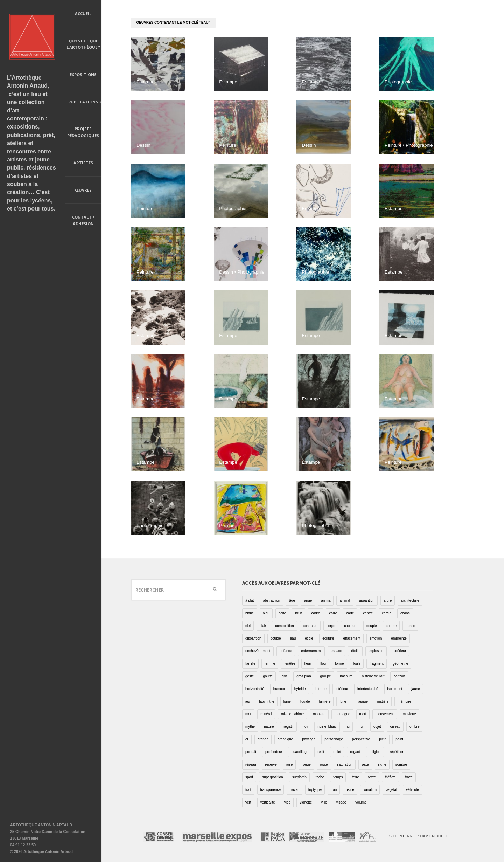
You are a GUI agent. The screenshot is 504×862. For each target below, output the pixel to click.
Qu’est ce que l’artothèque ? (83, 44)
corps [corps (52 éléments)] (331, 626)
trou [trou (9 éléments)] (334, 790)
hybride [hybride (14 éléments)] (300, 689)
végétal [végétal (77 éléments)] (391, 790)
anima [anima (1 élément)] (326, 601)
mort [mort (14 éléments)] (363, 714)
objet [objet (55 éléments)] (377, 727)
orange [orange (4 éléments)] (263, 739)
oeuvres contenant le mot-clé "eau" (173, 23)
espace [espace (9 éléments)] (336, 651)
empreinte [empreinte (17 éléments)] (399, 638)
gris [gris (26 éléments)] (285, 676)
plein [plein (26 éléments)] (383, 739)
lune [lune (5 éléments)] (343, 701)
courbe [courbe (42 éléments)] (391, 626)
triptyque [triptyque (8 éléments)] (315, 790)
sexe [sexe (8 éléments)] (365, 764)
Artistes (83, 163)
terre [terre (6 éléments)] (355, 777)
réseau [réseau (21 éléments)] (251, 764)
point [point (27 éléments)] (399, 739)
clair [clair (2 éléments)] (263, 626)
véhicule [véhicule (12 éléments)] (412, 790)
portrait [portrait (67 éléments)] (251, 752)
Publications (83, 102)
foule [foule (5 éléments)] (357, 664)
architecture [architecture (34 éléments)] (410, 601)
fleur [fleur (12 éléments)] (308, 664)
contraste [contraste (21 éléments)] (310, 626)
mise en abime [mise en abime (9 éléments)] (292, 714)
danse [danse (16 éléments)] (410, 626)
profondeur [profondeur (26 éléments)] (274, 752)
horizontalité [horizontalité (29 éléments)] (255, 689)
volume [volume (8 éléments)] (361, 802)
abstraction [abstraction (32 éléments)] (271, 601)
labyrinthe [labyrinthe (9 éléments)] (267, 701)
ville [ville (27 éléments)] (324, 802)
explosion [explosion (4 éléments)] (376, 651)
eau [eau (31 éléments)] (293, 638)
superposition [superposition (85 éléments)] (272, 777)
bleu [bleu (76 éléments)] (266, 613)
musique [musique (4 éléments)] (409, 714)
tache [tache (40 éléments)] (320, 777)
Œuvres (83, 190)
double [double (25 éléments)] (276, 638)
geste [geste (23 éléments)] (250, 676)
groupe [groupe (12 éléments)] (325, 676)
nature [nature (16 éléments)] (269, 727)
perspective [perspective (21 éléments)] (361, 739)
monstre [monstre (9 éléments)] (319, 714)
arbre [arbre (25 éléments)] (388, 601)
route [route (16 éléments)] (324, 764)
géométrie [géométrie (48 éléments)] (400, 664)
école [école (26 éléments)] (309, 638)
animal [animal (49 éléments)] (345, 601)
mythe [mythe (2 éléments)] (250, 727)
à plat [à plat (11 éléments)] (250, 601)
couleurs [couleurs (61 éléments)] (351, 626)
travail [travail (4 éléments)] (295, 790)
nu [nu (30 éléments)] (348, 727)
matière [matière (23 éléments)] (383, 701)
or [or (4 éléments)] (247, 739)
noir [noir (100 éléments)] (306, 727)
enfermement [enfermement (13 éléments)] (311, 651)
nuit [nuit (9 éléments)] (362, 727)
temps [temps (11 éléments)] (338, 777)
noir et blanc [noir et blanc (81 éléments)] (327, 727)
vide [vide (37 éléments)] (287, 802)
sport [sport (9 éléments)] (249, 777)
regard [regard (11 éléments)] (355, 752)
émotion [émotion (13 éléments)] (376, 638)
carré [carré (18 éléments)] (333, 613)
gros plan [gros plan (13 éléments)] (304, 676)
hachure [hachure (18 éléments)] (346, 676)
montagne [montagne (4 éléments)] (342, 714)
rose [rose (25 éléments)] (289, 764)
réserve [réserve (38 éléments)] (271, 764)
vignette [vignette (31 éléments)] (306, 802)
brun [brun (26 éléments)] (299, 613)
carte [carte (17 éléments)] (350, 613)
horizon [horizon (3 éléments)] (399, 676)
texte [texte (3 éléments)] (372, 777)
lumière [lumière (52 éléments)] (325, 701)
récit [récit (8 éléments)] (321, 752)
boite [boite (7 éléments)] (282, 613)
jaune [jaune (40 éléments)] (415, 689)
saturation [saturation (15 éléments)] (345, 764)
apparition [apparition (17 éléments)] (367, 601)
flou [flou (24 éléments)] (323, 664)
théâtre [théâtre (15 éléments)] (390, 777)
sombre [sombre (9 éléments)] (401, 764)
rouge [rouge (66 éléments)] (306, 764)
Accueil (83, 13)
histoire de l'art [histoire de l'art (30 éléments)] (373, 676)
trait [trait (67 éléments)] (248, 790)
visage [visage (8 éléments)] (341, 802)
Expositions (83, 74)
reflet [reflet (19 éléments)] (337, 752)
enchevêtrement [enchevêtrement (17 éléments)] (258, 651)
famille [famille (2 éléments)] (250, 664)
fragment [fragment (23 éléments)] (376, 664)
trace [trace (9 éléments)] (409, 777)
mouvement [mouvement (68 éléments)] (385, 714)
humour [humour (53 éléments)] (279, 689)
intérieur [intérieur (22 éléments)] (342, 689)
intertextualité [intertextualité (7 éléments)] (368, 689)
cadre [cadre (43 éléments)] (316, 613)
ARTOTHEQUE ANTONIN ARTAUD (41, 825)
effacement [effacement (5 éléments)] (352, 638)
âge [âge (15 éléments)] (292, 601)
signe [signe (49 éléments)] (382, 764)
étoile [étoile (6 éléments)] (355, 651)
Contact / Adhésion (83, 220)
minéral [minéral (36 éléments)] (266, 714)
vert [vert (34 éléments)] (248, 802)
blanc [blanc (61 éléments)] (250, 613)
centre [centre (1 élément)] (368, 613)
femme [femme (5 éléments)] (270, 664)
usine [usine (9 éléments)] (350, 790)
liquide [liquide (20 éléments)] (305, 701)
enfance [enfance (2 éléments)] (286, 651)
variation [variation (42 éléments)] (370, 790)
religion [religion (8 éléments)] (375, 752)
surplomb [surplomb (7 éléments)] (299, 777)
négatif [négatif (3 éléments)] (288, 727)
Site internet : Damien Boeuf (419, 836)
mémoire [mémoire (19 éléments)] (404, 701)
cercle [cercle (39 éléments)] (387, 613)
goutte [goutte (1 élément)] (268, 676)
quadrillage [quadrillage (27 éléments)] (300, 752)
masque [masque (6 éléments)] (362, 701)
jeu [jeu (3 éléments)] (248, 701)
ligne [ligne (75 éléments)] (287, 701)
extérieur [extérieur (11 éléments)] (400, 651)
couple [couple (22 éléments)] (372, 626)
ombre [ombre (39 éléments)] (414, 727)
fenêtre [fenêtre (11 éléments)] (290, 664)
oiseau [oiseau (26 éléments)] (395, 727)
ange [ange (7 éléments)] (308, 601)
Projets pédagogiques (83, 132)
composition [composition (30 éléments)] (284, 626)
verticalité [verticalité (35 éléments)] (268, 802)
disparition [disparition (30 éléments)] (253, 638)
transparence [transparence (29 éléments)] (271, 790)
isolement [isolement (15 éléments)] (395, 689)
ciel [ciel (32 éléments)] (248, 626)
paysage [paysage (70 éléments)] (309, 739)
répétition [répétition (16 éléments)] (397, 752)
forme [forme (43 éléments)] (339, 664)
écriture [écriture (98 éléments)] (328, 638)
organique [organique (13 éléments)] (285, 739)
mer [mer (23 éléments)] (248, 714)
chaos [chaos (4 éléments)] (405, 613)
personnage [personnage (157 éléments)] (334, 739)
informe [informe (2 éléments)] (321, 689)
